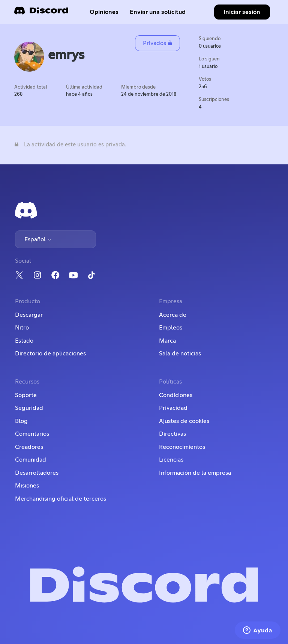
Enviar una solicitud (158, 12)
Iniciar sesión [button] (242, 12)
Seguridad (29, 408)
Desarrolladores (37, 473)
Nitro (22, 328)
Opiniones (104, 12)
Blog (21, 421)
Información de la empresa (195, 473)
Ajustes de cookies (184, 421)
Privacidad (173, 408)
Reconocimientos (182, 447)
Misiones (27, 486)
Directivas (172, 434)
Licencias (171, 460)
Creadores (29, 447)
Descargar (29, 315)
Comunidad (31, 460)
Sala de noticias (180, 354)
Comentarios (32, 434)
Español (38, 239)
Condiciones (176, 395)
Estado (24, 341)
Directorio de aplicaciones (50, 354)
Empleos (171, 328)
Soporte (26, 395)
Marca (167, 341)
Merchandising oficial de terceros (61, 499)
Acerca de (173, 315)
